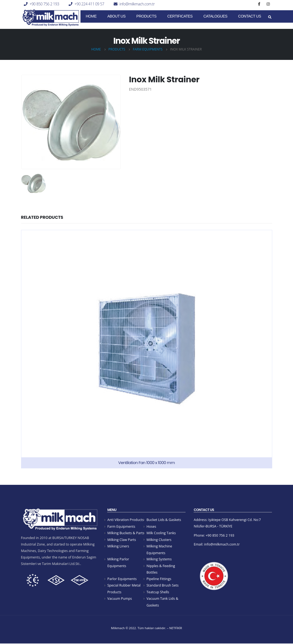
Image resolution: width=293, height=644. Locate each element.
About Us (117, 16)
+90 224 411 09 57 (89, 4)
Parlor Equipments (122, 579)
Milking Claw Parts (122, 540)
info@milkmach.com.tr (137, 4)
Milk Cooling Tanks (161, 533)
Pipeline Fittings (159, 579)
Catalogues (215, 16)
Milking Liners (118, 546)
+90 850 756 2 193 (44, 4)
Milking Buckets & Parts (126, 533)
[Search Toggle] (270, 17)
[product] (147, 349)
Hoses (151, 527)
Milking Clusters (159, 540)
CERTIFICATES (180, 16)
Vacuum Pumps (120, 599)
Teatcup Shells (158, 593)
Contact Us (250, 16)
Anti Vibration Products (126, 520)
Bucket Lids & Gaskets (164, 520)
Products (146, 16)
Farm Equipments (121, 527)
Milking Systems (159, 559)
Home (91, 16)
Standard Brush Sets (162, 586)
